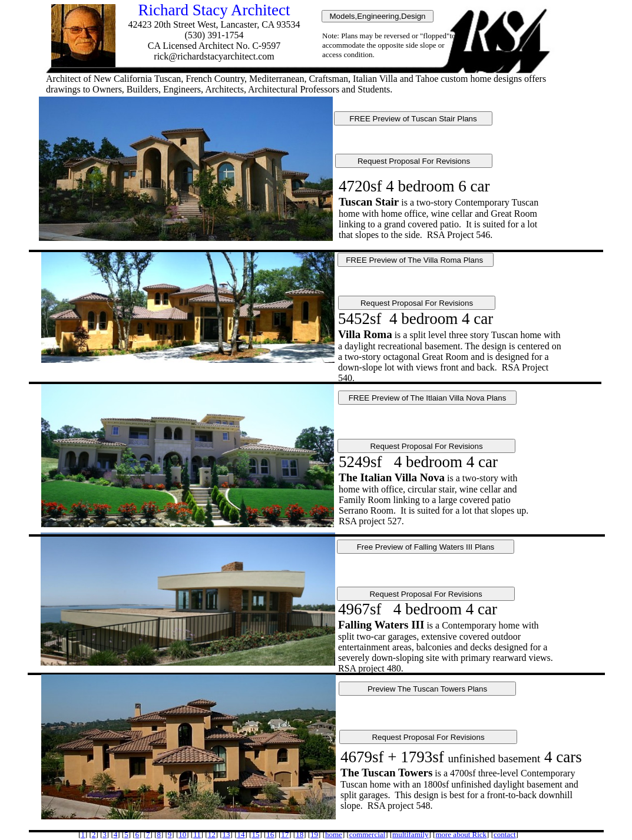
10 (182, 834)
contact (505, 834)
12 (212, 834)
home (334, 834)
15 (255, 834)
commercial (367, 834)
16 (270, 834)
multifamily (410, 834)
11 (197, 834)
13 (226, 834)
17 (285, 834)
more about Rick (461, 834)
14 (241, 834)
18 (300, 834)
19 (314, 834)
